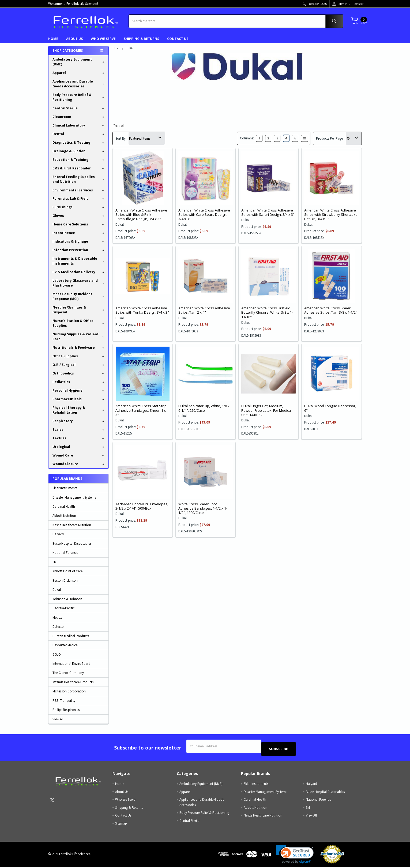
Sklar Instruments (65, 492)
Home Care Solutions (79, 228)
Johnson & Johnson (67, 603)
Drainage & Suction (79, 155)
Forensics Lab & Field (79, 203)
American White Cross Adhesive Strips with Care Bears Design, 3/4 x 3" (204, 219)
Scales (79, 434)
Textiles (79, 442)
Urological (79, 451)
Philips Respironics (66, 714)
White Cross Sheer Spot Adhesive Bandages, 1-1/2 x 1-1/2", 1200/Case (203, 512)
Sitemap (121, 825)
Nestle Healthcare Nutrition (72, 529)
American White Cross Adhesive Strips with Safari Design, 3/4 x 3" (268, 216)
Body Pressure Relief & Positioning (79, 101)
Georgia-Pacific (63, 612)
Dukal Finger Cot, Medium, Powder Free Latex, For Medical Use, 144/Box (266, 414)
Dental (79, 138)
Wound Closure (79, 468)
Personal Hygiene (79, 394)
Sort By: (121, 142)
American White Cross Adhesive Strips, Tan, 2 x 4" (204, 314)
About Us (74, 43)
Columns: (247, 142)
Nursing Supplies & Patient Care (79, 341)
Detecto (58, 631)
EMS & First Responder (79, 172)
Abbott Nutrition (64, 520)
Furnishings (79, 211)
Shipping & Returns (141, 43)
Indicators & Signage (79, 245)
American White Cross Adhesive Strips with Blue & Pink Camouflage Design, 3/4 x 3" (141, 219)
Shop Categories (68, 55)
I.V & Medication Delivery (79, 276)
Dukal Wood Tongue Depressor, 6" (330, 412)
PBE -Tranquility (64, 705)
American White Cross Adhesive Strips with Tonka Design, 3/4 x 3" (142, 314)
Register (358, 4)
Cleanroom (79, 121)
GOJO (57, 658)
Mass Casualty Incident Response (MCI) (79, 300)
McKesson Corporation (69, 695)
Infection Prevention (79, 254)
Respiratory (79, 425)
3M (54, 566)
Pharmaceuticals (79, 403)
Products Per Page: (330, 142)
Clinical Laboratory (79, 129)
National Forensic (65, 557)
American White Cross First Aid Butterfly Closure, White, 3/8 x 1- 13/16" (267, 316)
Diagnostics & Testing (79, 146)
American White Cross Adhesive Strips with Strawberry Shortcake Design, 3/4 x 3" (331, 219)
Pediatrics (79, 386)
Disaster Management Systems (74, 501)
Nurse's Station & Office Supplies (79, 327)
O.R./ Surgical (79, 369)
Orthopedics (79, 377)
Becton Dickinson (65, 585)
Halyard (58, 538)
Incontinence (79, 237)
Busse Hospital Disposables (72, 548)
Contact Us (178, 43)
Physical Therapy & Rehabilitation (79, 414)
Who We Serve (103, 43)
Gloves (79, 220)
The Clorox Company (68, 677)
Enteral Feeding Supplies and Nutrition (79, 183)
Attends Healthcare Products (73, 686)
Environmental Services (79, 194)
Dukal (57, 594)
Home (53, 43)
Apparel (79, 77)
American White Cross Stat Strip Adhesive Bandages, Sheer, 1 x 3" (141, 414)
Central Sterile (79, 112)
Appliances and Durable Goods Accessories (79, 88)
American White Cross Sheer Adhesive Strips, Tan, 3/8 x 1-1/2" (331, 314)
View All (58, 723)
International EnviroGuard (71, 668)
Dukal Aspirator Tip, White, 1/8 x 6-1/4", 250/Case (204, 412)
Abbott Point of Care (67, 575)
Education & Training (79, 164)
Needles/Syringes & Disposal (79, 314)
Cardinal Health (64, 511)
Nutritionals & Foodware (79, 352)
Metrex (57, 622)
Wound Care (79, 459)
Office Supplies (79, 360)
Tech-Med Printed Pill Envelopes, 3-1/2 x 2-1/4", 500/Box (142, 510)
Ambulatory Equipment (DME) (79, 66)
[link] (295, 856)
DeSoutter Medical (65, 649)
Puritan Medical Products (71, 640)
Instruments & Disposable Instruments (79, 265)
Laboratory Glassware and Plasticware (79, 287)
